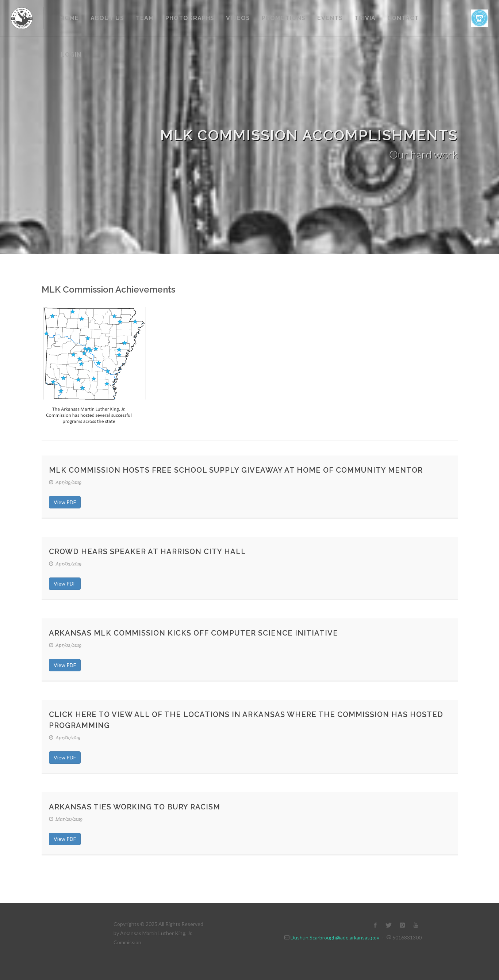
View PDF (65, 502)
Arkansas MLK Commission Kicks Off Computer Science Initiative (193, 633)
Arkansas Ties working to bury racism (135, 807)
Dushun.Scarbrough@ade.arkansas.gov (335, 937)
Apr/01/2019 (65, 738)
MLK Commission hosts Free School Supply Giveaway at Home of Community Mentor (236, 470)
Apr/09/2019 (65, 482)
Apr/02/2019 (65, 564)
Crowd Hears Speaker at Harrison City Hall (147, 552)
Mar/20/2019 (66, 819)
